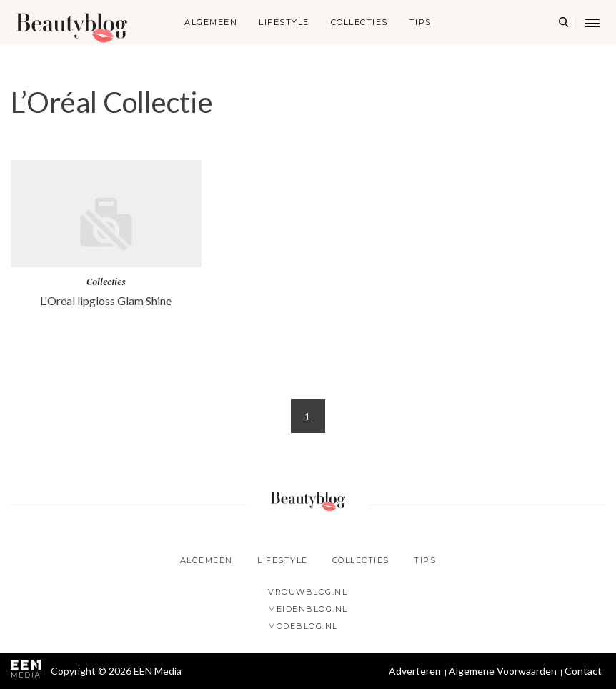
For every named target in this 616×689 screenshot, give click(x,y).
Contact (583, 671)
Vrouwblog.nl (308, 592)
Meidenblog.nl (308, 609)
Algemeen (211, 22)
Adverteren (415, 671)
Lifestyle (284, 22)
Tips (421, 22)
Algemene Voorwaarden (503, 671)
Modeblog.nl (303, 626)
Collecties (359, 22)
